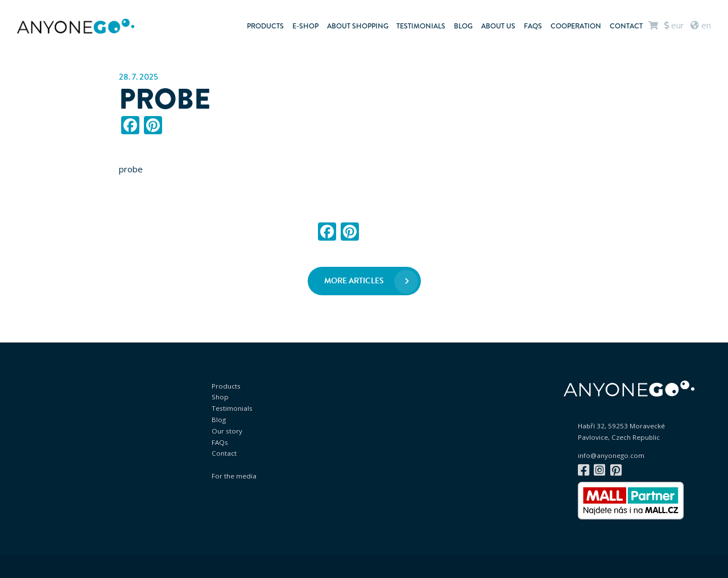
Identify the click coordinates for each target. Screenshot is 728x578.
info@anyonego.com (611, 456)
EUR (674, 25)
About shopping (358, 26)
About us (498, 26)
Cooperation (576, 26)
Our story (227, 431)
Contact (626, 26)
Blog (463, 26)
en (701, 25)
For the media (234, 476)
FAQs (533, 26)
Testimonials (421, 26)
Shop (220, 397)
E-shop (305, 26)
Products (265, 26)
